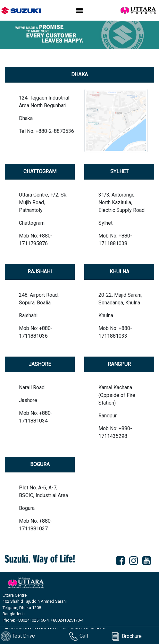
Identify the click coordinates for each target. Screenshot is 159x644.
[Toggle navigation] (79, 11)
